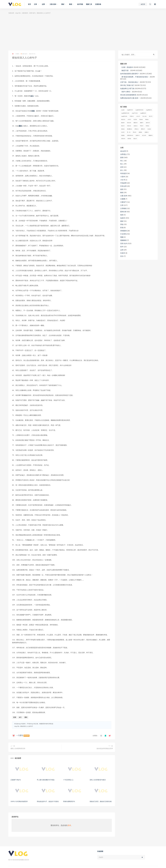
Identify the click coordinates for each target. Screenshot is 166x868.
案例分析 (123, 212)
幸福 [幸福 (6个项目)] (147, 119)
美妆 (122, 224)
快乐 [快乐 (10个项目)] (129, 123)
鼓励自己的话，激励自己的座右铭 (101, 801)
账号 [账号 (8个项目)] (129, 139)
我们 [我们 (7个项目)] (123, 126)
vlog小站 (18, 13)
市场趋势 (123, 183)
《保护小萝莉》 (126, 92)
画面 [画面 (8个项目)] (140, 132)
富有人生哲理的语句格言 (98, 780)
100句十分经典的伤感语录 (19, 801)
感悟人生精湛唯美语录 (18, 748)
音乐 (122, 256)
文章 (122, 205)
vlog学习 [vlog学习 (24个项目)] (135, 113)
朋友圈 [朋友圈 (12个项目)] (130, 129)
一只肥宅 (16, 54)
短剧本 (123, 218)
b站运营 (123, 151)
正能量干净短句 (16, 780)
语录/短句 (32, 13)
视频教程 (123, 240)
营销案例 (123, 231)
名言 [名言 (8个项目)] (135, 119)
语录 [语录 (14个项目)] (123, 139)
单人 (122, 161)
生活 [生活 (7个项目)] (123, 132)
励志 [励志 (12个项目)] (123, 119)
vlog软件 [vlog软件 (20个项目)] (124, 116)
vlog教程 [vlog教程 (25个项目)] (143, 113)
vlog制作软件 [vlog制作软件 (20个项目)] (139, 110)
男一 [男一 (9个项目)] (129, 132)
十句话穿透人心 (68, 780)
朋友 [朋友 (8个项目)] (123, 129)
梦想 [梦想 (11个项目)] (137, 129)
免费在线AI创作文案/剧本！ (130, 98)
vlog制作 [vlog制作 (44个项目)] (130, 110)
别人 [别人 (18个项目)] (144, 116)
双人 (122, 164)
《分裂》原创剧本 (127, 67)
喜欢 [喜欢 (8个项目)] (141, 119)
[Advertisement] (83, 32)
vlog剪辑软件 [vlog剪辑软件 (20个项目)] (125, 113)
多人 (122, 170)
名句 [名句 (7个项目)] (129, 119)
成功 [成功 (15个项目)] (148, 123)
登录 (69, 825)
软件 (122, 247)
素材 (122, 221)
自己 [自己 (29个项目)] (144, 135)
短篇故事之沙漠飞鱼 (127, 88)
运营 (122, 250)
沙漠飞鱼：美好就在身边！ (130, 82)
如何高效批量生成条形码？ (130, 74)
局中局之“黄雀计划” (127, 85)
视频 (122, 237)
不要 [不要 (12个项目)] (132, 116)
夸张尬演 (123, 173)
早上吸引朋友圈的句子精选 (46, 780)
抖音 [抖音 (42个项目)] (129, 126)
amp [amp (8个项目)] (123, 110)
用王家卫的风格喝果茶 (128, 95)
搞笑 (122, 189)
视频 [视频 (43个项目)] (150, 135)
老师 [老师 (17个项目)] (138, 135)
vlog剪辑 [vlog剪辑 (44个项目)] (149, 110)
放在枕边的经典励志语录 (105, 748)
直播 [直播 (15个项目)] (147, 132)
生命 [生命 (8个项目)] (149, 129)
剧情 (122, 157)
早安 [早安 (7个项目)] (142, 126)
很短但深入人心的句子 (27, 726)
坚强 (33, 111)
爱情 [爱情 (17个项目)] (143, 129)
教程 (122, 192)
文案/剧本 (25, 13)
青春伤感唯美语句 (69, 801)
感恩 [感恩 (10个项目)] (135, 123)
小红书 (123, 180)
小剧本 (123, 177)
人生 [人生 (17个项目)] (138, 116)
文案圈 (123, 199)
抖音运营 (123, 186)
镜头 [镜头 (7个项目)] (135, 139)
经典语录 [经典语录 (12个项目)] (130, 135)
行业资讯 (123, 234)
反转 (122, 167)
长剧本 (123, 253)
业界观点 (123, 154)
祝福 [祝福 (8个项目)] (123, 135)
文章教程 (123, 208)
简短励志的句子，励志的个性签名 (48, 801)
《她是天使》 (125, 70)
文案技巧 (123, 202)
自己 (32, 96)
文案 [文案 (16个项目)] (135, 126)
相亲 (122, 215)
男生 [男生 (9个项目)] (135, 132)
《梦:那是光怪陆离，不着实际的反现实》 (135, 77)
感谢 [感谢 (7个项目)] (142, 123)
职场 (122, 227)
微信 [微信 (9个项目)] (123, 123)
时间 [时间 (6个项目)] (147, 126)
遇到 (20, 126)
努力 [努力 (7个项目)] (151, 116)
